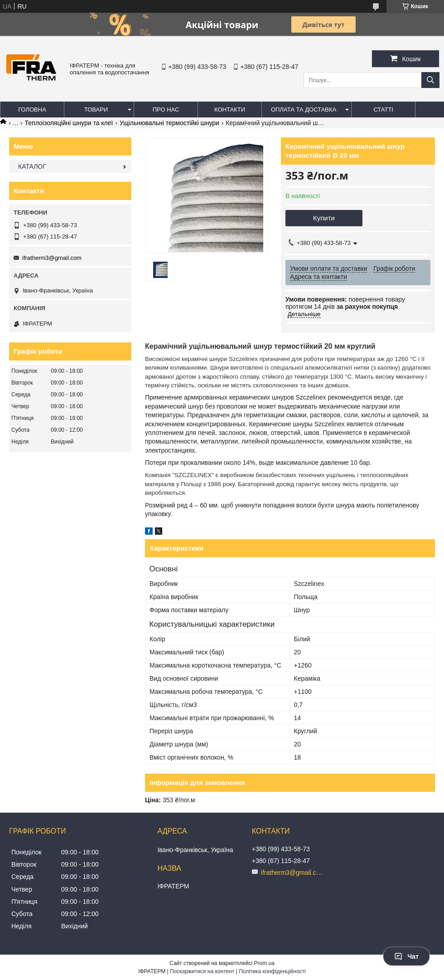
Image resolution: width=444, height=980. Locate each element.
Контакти (230, 110)
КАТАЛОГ (32, 166)
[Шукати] (430, 80)
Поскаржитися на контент (202, 971)
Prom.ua (264, 963)
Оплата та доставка (304, 110)
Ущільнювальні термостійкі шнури (169, 123)
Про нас (166, 110)
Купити (324, 218)
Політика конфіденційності (272, 971)
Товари (96, 110)
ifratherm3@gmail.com (52, 258)
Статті (383, 110)
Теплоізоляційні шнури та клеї (69, 123)
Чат (406, 956)
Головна (32, 110)
